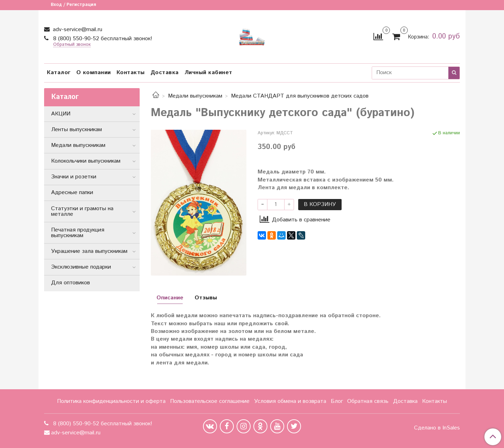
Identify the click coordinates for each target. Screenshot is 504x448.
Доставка (165, 73)
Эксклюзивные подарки (81, 267)
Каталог (59, 73)
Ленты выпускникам (76, 130)
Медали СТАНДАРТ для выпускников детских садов (300, 96)
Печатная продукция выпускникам (78, 233)
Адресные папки (72, 193)
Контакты (131, 73)
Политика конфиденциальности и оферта (111, 401)
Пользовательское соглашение (210, 401)
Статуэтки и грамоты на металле (82, 211)
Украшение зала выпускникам (89, 251)
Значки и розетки (74, 177)
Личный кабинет (208, 73)
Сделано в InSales (437, 428)
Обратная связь (368, 401)
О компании (94, 73)
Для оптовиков (71, 283)
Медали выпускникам (195, 96)
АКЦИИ (61, 114)
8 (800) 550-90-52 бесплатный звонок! (102, 39)
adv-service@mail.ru (77, 30)
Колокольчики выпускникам (86, 161)
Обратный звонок (72, 45)
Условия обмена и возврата (290, 401)
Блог (337, 401)
